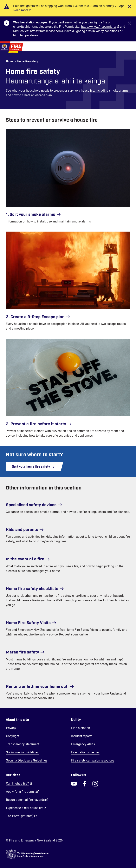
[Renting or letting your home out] (68, 685)
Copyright (13, 736)
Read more (21, 10)
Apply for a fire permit (22, 792)
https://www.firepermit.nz (98, 27)
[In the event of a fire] (68, 558)
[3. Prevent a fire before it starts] (68, 384)
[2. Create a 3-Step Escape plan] (68, 277)
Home (10, 62)
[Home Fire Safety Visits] (68, 621)
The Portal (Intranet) (21, 816)
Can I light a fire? (19, 783)
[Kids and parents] (68, 528)
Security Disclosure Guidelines (27, 760)
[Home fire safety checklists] (68, 587)
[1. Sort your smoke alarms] (68, 174)
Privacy (11, 728)
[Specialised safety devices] (68, 503)
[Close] (129, 8)
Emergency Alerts (83, 744)
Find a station (81, 728)
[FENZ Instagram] (95, 784)
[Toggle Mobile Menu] (130, 46)
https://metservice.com (46, 31)
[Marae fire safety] (68, 651)
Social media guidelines (22, 752)
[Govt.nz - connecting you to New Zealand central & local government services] (68, 855)
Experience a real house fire (26, 808)
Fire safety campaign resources (93, 760)
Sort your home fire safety (33, 467)
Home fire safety (28, 62)
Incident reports (82, 736)
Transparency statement (23, 744)
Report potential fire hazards (27, 800)
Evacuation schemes (85, 752)
